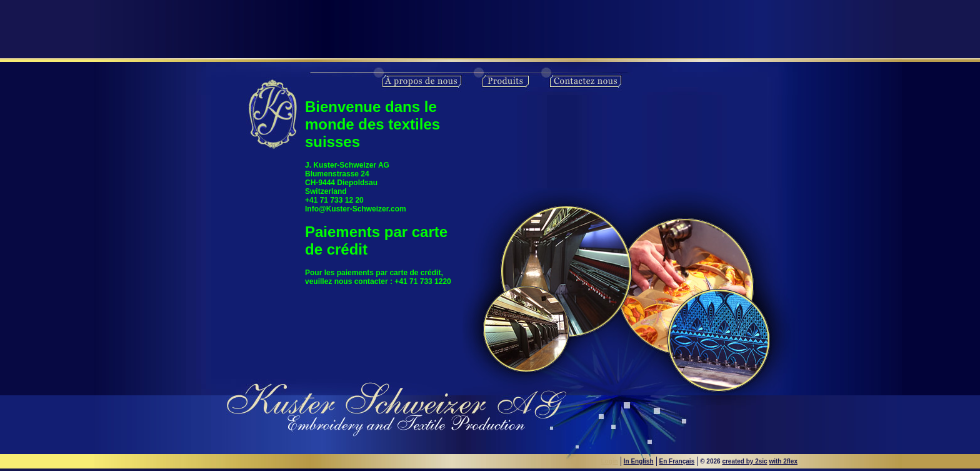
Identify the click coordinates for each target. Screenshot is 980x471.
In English (639, 461)
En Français (677, 461)
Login (610, 461)
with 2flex (783, 461)
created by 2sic (744, 461)
